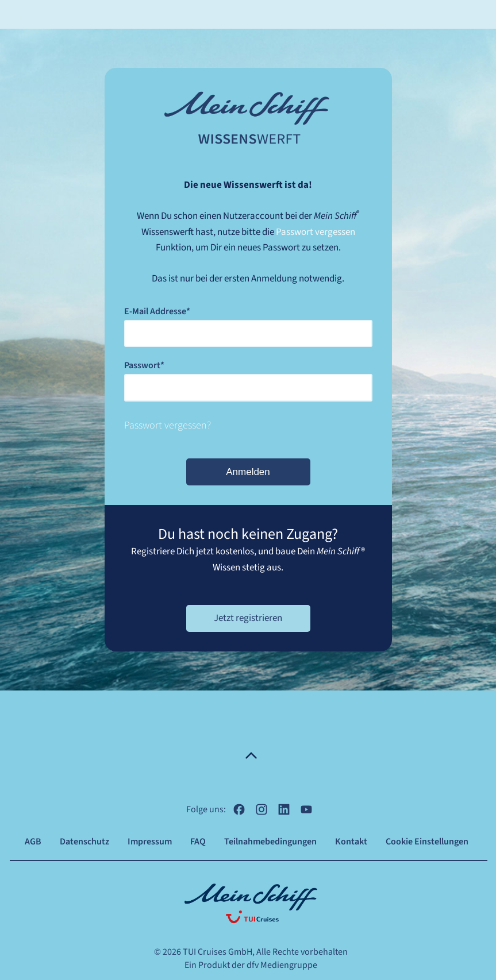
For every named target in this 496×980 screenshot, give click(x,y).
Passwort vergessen (316, 232)
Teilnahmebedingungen (270, 842)
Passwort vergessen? (168, 425)
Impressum (150, 842)
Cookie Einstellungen (427, 842)
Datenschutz (84, 842)
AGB (33, 842)
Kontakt (351, 842)
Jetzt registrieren (248, 618)
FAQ (198, 842)
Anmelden (248, 472)
